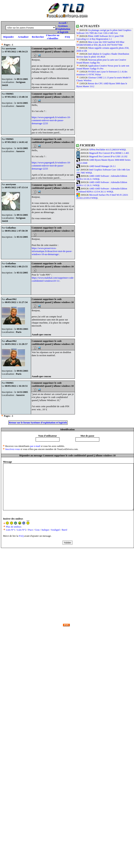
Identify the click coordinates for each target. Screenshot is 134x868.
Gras (37, 530)
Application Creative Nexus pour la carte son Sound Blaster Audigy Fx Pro (103, 67)
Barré (65, 530)
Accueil (62, 23)
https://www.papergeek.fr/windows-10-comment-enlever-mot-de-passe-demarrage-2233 (51, 120)
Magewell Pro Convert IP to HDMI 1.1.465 (109, 153)
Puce (31, 530)
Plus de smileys (14, 527)
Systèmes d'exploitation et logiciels (63, 29)
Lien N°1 (10, 530)
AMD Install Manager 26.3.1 (102, 166)
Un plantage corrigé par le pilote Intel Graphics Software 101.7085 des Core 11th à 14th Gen (104, 32)
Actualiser (23, 37)
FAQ (67, 37)
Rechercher (38, 37)
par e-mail (35, 446)
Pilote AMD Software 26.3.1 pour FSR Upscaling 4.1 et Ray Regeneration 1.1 (100, 38)
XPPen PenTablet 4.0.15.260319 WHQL (108, 150)
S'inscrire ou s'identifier (53, 37)
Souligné (55, 530)
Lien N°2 (22, 530)
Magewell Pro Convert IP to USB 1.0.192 (108, 156)
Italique (45, 530)
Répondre (8, 37)
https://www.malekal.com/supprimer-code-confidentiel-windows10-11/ (53, 279)
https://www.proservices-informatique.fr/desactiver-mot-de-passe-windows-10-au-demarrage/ (52, 251)
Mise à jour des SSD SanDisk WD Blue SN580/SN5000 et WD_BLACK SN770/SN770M (100, 43)
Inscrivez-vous (13, 449)
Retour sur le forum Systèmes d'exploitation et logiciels (38, 423)
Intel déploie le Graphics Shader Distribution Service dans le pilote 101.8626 (103, 55)
